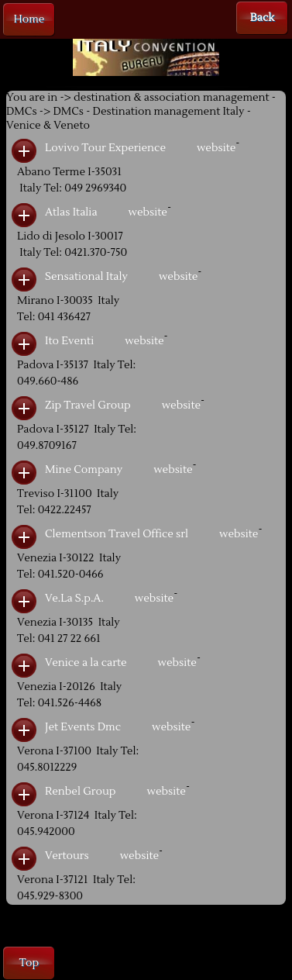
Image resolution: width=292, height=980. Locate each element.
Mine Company (84, 470)
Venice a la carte (86, 663)
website (216, 148)
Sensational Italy (86, 277)
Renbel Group (81, 792)
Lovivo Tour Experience (105, 148)
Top (29, 963)
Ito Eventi (69, 341)
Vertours (67, 856)
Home (29, 19)
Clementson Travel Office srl (117, 534)
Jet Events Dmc (83, 727)
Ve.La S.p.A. (74, 599)
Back (262, 18)
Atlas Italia (71, 212)
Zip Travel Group (88, 405)
